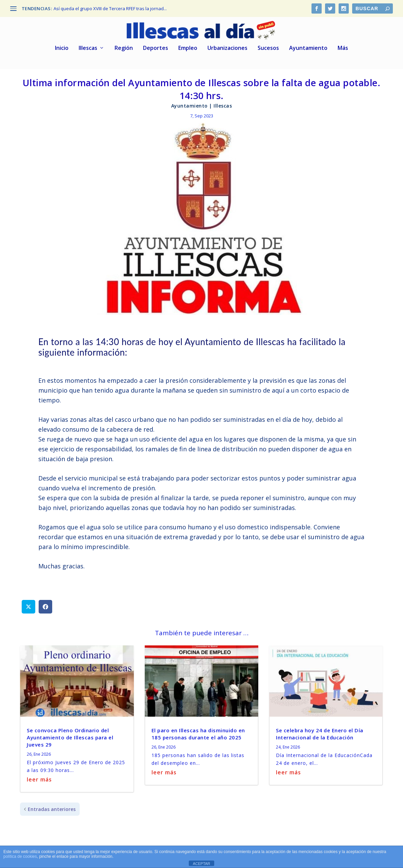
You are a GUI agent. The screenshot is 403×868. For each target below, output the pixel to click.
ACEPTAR (201, 864)
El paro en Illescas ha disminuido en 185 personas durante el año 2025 (198, 733)
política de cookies (20, 856)
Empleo (188, 47)
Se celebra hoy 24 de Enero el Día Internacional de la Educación (320, 733)
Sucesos (268, 47)
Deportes (156, 47)
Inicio (62, 47)
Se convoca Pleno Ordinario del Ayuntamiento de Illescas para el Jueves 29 (70, 736)
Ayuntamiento (308, 47)
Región (124, 47)
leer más (39, 778)
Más (343, 47)
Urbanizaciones (227, 47)
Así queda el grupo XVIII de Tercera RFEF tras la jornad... (110, 8)
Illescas (88, 47)
